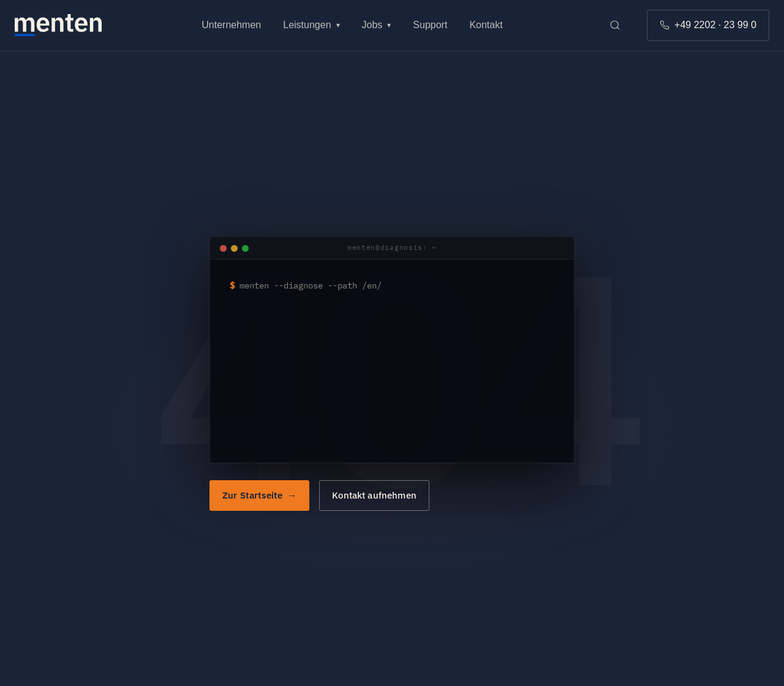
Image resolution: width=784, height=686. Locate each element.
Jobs (377, 25)
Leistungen (311, 25)
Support (430, 25)
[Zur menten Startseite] (58, 25)
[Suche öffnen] (615, 25)
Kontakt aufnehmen (374, 495)
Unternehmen (231, 25)
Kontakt (486, 25)
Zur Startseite (252, 495)
